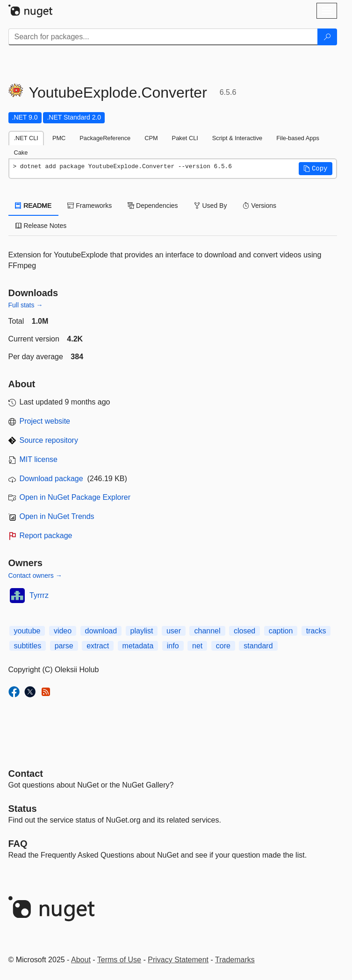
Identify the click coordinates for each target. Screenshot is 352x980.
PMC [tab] (59, 138)
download (101, 631)
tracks (316, 631)
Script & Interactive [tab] (237, 138)
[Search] (327, 37)
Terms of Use (119, 960)
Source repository (49, 440)
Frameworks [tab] (90, 206)
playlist (142, 631)
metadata (138, 646)
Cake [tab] (21, 153)
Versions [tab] (259, 206)
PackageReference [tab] (105, 138)
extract (98, 646)
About (81, 960)
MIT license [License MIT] (39, 459)
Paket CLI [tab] (185, 138)
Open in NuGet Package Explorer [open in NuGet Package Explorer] (75, 497)
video (63, 631)
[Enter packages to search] (163, 37)
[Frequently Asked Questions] (18, 844)
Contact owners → (35, 575)
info (173, 646)
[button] (316, 169)
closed (244, 631)
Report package (46, 536)
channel (207, 631)
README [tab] (34, 206)
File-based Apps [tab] (298, 138)
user (174, 631)
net (197, 646)
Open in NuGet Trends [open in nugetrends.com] (57, 516)
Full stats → (26, 305)
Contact (26, 774)
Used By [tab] (211, 206)
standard (258, 646)
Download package (51, 479)
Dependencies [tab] (153, 206)
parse (64, 646)
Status (23, 809)
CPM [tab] (151, 138)
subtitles (28, 646)
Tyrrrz (39, 595)
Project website (45, 421)
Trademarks (235, 960)
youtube (27, 631)
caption (281, 631)
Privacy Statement (178, 960)
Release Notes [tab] (41, 226)
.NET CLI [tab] (26, 138)
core (223, 646)
